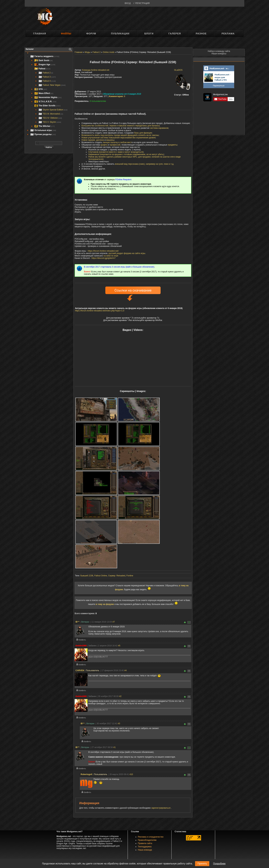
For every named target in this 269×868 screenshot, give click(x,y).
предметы (172, 145)
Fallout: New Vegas (52, 85)
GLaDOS (178, 70)
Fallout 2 (46, 73)
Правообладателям (147, 840)
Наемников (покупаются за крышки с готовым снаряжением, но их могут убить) (126, 154)
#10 (131, 774)
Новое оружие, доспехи (93, 140)
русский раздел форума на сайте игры (127, 253)
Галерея (175, 34)
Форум (91, 34)
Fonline (130, 576)
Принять (202, 864)
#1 (115, 747)
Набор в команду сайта (219, 51)
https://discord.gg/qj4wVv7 (103, 258)
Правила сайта (145, 843)
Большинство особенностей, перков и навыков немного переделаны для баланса (121, 126)
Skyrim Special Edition (53, 110)
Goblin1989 (81, 646)
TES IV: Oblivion (50, 118)
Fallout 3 (47, 77)
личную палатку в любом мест (117, 142)
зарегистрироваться (161, 808)
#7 (114, 622)
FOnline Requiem (123, 180)
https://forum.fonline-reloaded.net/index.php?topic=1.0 (100, 311)
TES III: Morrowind (51, 114)
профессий (115, 145)
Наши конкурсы (219, 54)
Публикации (120, 34)
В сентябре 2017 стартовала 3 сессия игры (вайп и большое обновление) (119, 267)
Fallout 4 (47, 81)
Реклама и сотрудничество (151, 837)
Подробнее (219, 864)
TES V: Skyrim (50, 122)
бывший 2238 (87, 576)
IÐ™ (78, 622)
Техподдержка (145, 847)
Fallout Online (101, 576)
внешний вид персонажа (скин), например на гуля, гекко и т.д (144, 164)
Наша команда (145, 850)
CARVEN (80, 670)
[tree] (49, 95)
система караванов (159, 128)
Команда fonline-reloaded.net (96, 70)
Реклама (228, 34)
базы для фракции (143, 133)
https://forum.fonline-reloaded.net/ (103, 251)
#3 (119, 724)
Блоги (149, 34)
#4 (125, 670)
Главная (40, 34)
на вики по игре (111, 256)
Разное (201, 34)
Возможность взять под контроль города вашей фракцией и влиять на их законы (120, 135)
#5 (119, 646)
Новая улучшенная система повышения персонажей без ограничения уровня (118, 138)
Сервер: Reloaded (117, 576)
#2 (120, 696)
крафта (104, 145)
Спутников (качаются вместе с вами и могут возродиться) (116, 152)
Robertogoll (86, 774)
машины (110, 140)
